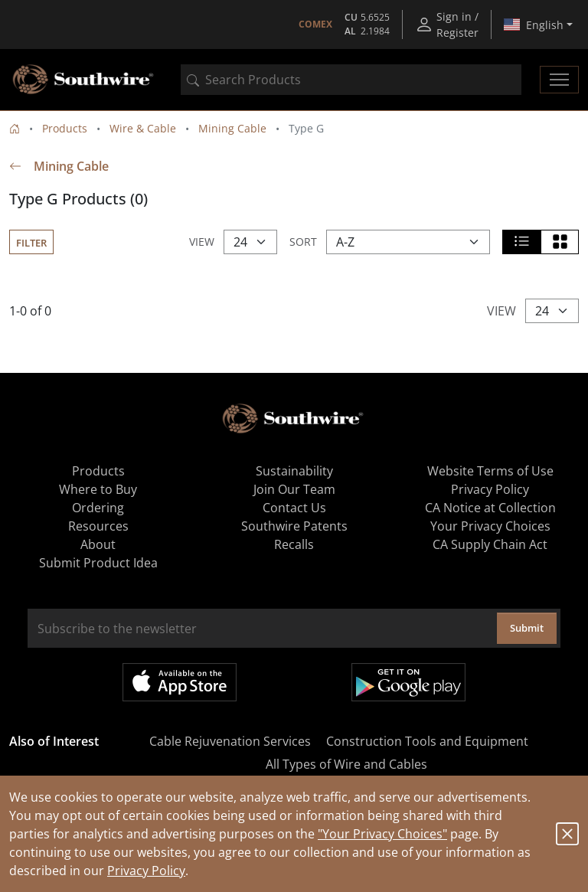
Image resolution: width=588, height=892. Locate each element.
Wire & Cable (143, 128)
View (202, 242)
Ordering (98, 508)
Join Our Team (294, 489)
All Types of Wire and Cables (346, 764)
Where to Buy (98, 489)
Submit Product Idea (98, 563)
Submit (527, 628)
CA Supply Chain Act (490, 544)
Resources (98, 526)
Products (65, 128)
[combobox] (351, 80)
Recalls (294, 544)
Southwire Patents (294, 526)
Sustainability (294, 471)
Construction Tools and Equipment (427, 741)
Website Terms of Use (490, 471)
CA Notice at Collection (490, 508)
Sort (303, 242)
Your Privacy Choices (490, 526)
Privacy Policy (146, 871)
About (98, 544)
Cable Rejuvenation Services (230, 741)
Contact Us (294, 508)
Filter (31, 243)
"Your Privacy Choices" (382, 834)
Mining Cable (232, 128)
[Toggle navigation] (559, 80)
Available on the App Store (180, 682)
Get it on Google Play (408, 682)
